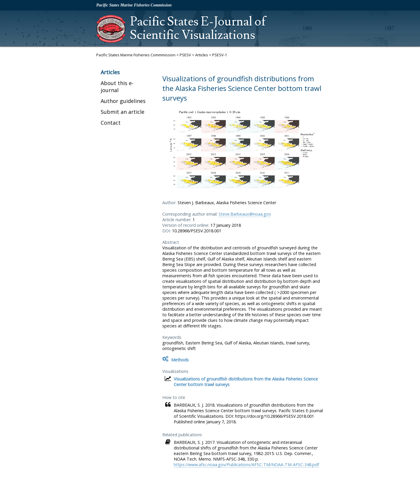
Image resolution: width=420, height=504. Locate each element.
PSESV (185, 55)
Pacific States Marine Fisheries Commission (134, 5)
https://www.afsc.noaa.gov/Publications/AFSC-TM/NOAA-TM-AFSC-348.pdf (246, 465)
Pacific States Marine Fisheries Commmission (136, 55)
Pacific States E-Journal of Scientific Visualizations (198, 28)
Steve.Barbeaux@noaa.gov (245, 214)
